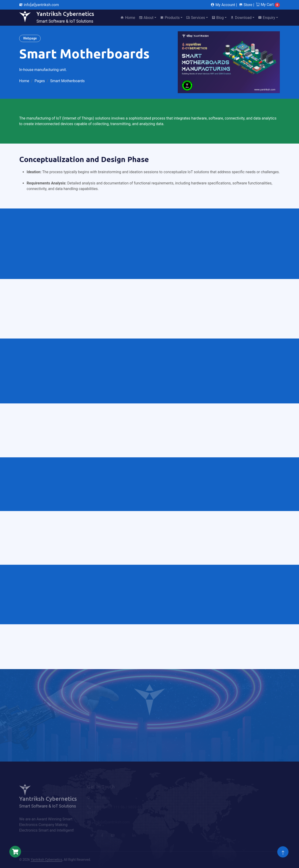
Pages (40, 81)
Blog (218, 18)
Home (128, 18)
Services (196, 18)
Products (170, 18)
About (146, 18)
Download (241, 18)
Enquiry (267, 18)
